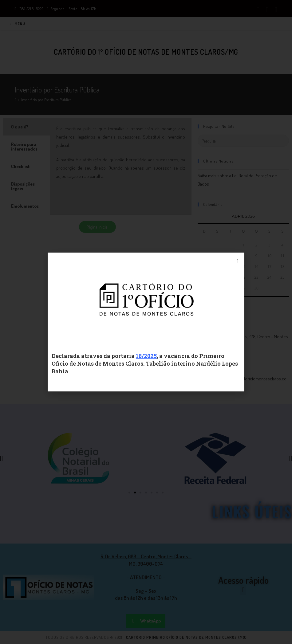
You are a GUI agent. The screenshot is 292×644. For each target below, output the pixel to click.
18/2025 (146, 356)
